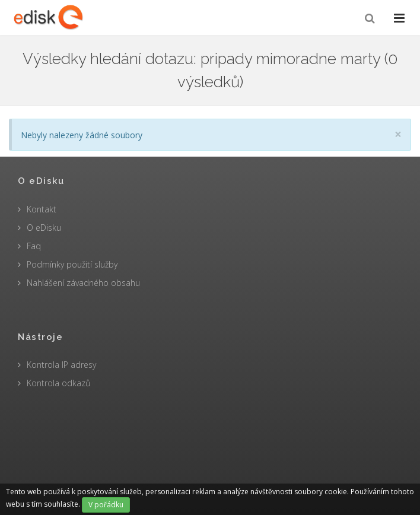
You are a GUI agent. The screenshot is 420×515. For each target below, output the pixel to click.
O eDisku (44, 228)
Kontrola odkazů (58, 383)
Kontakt (42, 209)
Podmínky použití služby (72, 264)
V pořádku (106, 505)
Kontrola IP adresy (61, 365)
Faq (34, 246)
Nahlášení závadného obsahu (83, 283)
